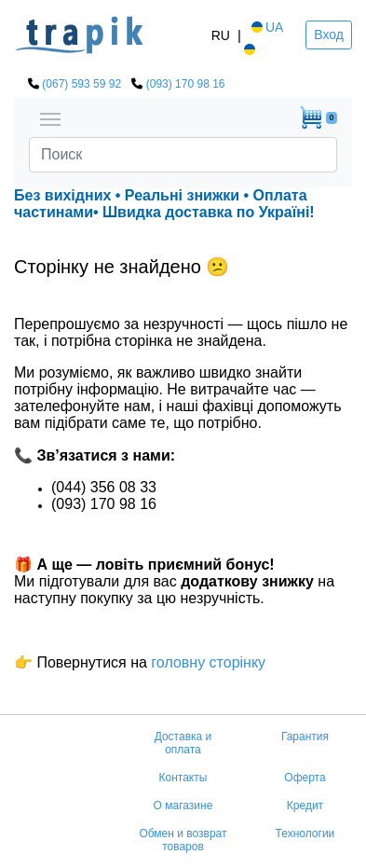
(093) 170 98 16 (186, 84)
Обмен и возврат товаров (183, 840)
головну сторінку (206, 662)
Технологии (305, 834)
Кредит (305, 806)
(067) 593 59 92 (81, 84)
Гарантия (305, 737)
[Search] (183, 155)
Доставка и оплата (183, 743)
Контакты (183, 778)
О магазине (183, 806)
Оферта (305, 778)
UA (266, 27)
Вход (329, 34)
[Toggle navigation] (50, 117)
